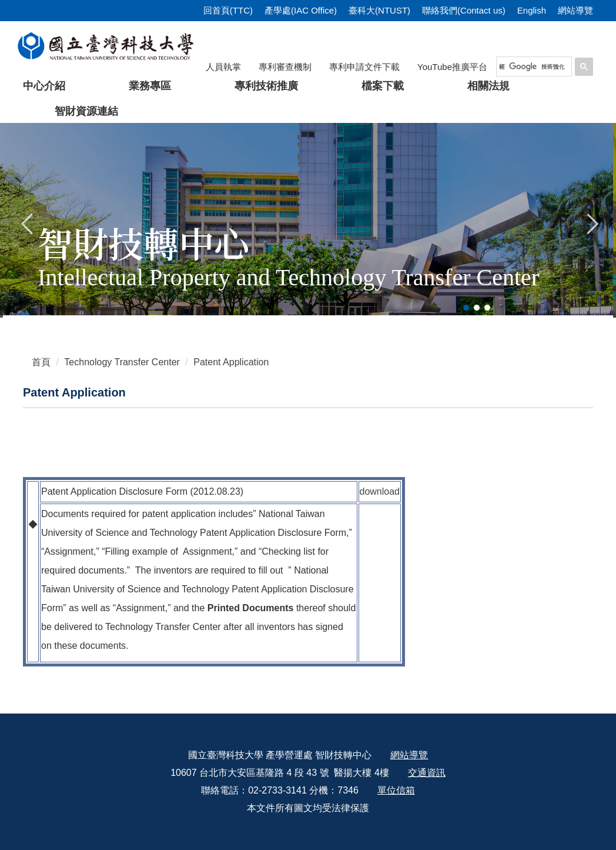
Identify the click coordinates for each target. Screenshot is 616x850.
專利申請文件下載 (364, 67)
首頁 (41, 362)
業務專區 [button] (150, 86)
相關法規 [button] (488, 86)
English (532, 10)
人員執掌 (223, 67)
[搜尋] (532, 66)
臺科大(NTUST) (379, 10)
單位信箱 (396, 790)
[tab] (466, 308)
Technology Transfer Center (122, 362)
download (380, 491)
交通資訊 (427, 773)
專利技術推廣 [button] (266, 86)
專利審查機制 (285, 67)
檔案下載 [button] (383, 86)
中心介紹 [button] (44, 86)
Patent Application (231, 362)
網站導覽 (575, 10)
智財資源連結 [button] (86, 111)
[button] (28, 222)
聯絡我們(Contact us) (464, 10)
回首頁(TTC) (228, 10)
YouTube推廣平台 (452, 67)
